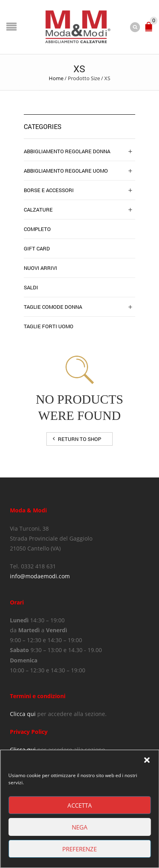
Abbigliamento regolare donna (67, 151)
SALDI (31, 287)
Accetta (80, 805)
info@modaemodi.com (40, 576)
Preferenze (79, 849)
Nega (80, 827)
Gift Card (37, 248)
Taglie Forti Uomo (49, 326)
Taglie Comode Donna (53, 307)
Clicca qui (23, 714)
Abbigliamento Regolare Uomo (66, 171)
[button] (147, 760)
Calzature (38, 210)
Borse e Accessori (49, 190)
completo (37, 229)
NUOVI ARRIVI (40, 268)
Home (56, 78)
